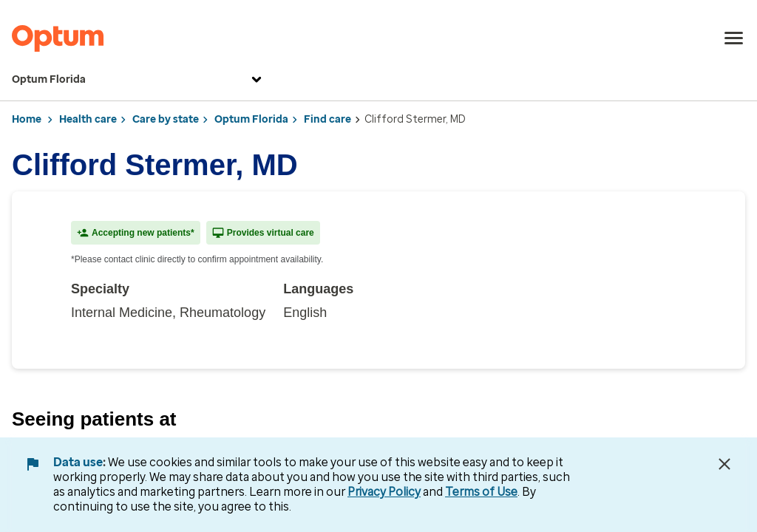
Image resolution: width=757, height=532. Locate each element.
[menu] (734, 38)
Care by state (166, 119)
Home (27, 119)
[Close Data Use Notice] (724, 464)
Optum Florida (139, 80)
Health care (88, 119)
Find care (327, 119)
